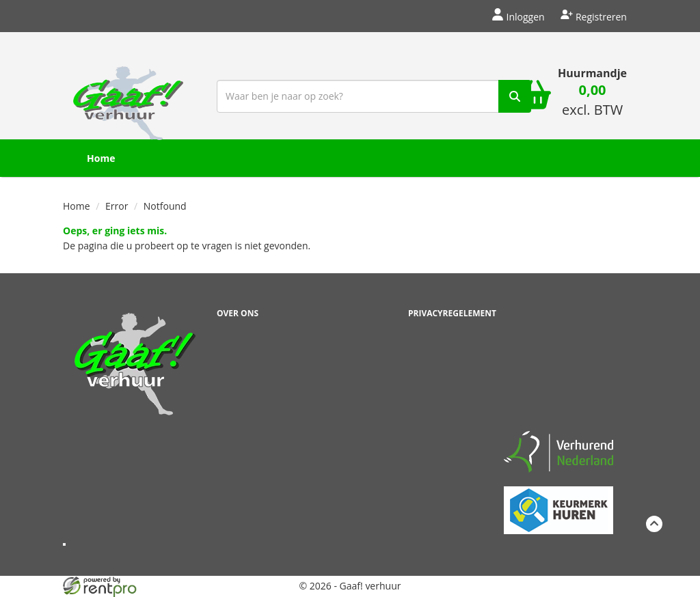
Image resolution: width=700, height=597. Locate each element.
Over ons (238, 313)
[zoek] (515, 96)
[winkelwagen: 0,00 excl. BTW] (592, 101)
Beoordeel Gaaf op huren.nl (558, 363)
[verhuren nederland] (558, 451)
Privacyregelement (452, 313)
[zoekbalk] (374, 96)
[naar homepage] (128, 95)
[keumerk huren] (558, 502)
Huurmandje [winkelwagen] (592, 73)
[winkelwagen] (535, 96)
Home (101, 158)
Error (117, 206)
